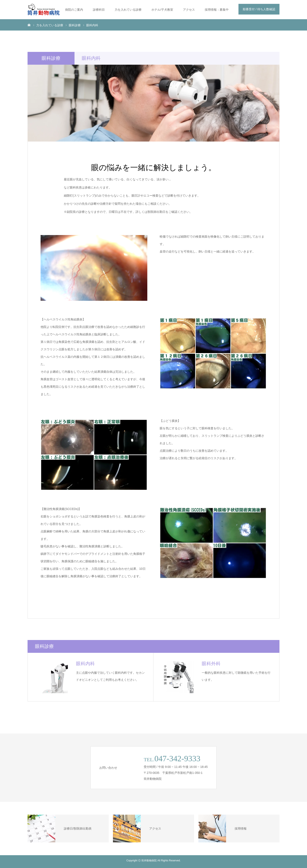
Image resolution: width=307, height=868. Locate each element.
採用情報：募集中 (217, 10)
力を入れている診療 (128, 10)
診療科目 (99, 10)
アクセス (189, 10)
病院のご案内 (74, 10)
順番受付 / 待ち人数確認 (259, 9)
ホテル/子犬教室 (162, 10)
